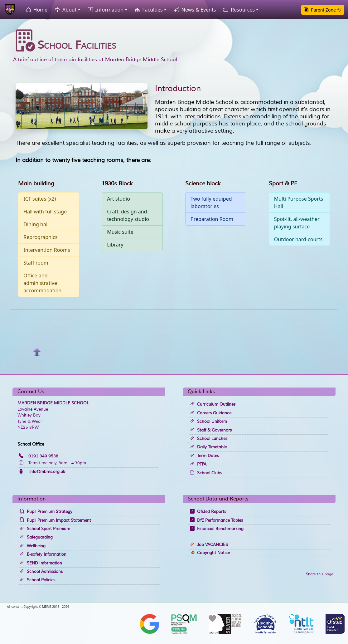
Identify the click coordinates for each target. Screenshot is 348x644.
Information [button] (105, 10)
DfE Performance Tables (216, 520)
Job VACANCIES (209, 545)
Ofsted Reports (208, 512)
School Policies (37, 580)
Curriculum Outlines (213, 404)
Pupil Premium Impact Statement (55, 520)
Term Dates (204, 456)
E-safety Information (43, 554)
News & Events (194, 10)
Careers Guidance (211, 413)
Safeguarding (36, 537)
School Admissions (41, 572)
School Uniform (208, 422)
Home (36, 10)
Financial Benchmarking (217, 529)
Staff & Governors (211, 430)
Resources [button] (238, 10)
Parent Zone (323, 10)
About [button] (64, 10)
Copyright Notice (210, 553)
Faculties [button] (147, 10)
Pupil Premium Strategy (46, 512)
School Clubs (206, 473)
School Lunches (209, 439)
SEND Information (41, 563)
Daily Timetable (208, 447)
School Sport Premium (45, 529)
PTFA (198, 464)
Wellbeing (33, 546)
